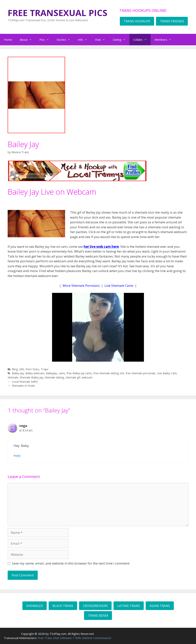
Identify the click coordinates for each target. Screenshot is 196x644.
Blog (15, 369)
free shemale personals (141, 373)
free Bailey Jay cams (79, 373)
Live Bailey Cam (167, 373)
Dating (121, 40)
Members (165, 40)
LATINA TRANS (129, 606)
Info (85, 40)
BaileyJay (51, 373)
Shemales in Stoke (23, 386)
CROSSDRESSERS (95, 606)
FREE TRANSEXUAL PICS (58, 13)
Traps (45, 369)
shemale (13, 377)
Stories (65, 40)
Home (8, 40)
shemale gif (73, 377)
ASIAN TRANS (160, 606)
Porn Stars (32, 369)
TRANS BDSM (98, 615)
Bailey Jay (18, 373)
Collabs (142, 40)
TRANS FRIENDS (172, 21)
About (28, 40)
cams (62, 373)
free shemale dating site (109, 373)
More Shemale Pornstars (81, 286)
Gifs (22, 369)
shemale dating (54, 377)
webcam (87, 377)
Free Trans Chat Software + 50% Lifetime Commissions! (74, 638)
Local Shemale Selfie (25, 382)
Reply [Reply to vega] (17, 456)
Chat (102, 40)
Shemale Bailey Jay (31, 377)
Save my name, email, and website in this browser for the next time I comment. (71, 563)
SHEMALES (35, 606)
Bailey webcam (35, 373)
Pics (46, 40)
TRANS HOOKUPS (137, 21)
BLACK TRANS (63, 606)
